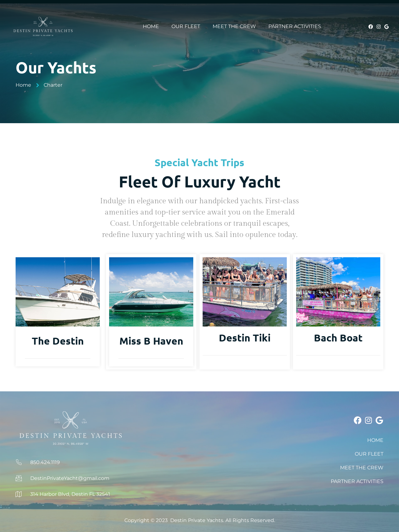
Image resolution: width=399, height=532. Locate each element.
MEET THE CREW (234, 26)
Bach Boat (338, 338)
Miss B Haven (151, 341)
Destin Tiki (245, 338)
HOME (151, 26)
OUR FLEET (186, 26)
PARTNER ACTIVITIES (295, 26)
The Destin (58, 341)
